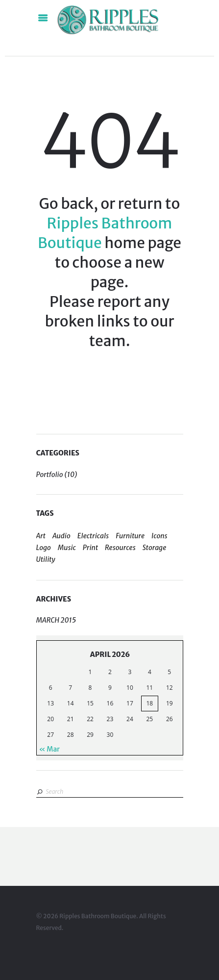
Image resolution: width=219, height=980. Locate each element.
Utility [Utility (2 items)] (46, 559)
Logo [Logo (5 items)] (44, 548)
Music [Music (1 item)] (67, 548)
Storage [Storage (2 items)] (155, 548)
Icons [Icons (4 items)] (159, 536)
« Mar (49, 749)
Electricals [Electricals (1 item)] (93, 536)
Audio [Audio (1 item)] (61, 536)
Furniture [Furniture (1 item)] (130, 536)
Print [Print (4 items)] (90, 548)
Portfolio (50, 475)
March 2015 (56, 620)
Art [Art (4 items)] (41, 536)
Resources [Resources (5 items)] (120, 548)
